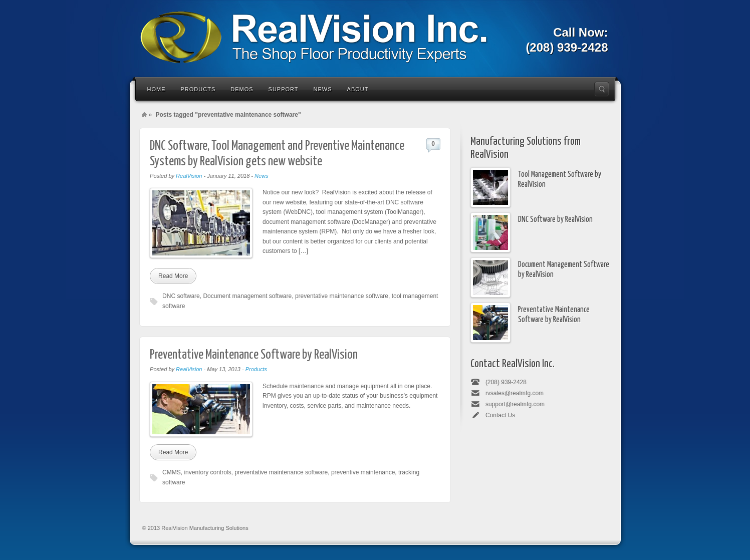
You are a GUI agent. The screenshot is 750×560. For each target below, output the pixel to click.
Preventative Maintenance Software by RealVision (254, 355)
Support (284, 89)
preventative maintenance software (342, 296)
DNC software (181, 296)
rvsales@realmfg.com (515, 393)
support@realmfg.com (515, 404)
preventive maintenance (363, 472)
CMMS (172, 472)
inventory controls (207, 472)
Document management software (247, 296)
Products (198, 89)
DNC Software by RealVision (555, 220)
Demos (242, 89)
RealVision (189, 176)
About (358, 89)
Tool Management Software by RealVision (560, 179)
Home (157, 89)
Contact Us (500, 415)
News (323, 89)
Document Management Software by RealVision (564, 269)
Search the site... (602, 89)
